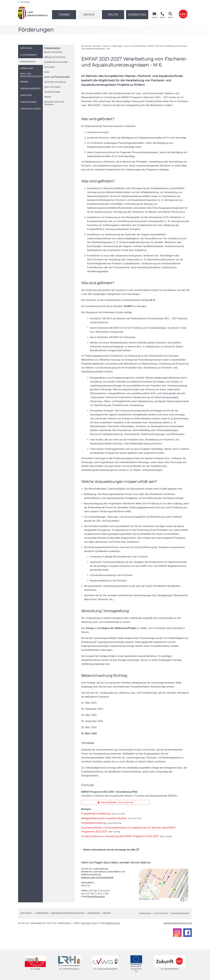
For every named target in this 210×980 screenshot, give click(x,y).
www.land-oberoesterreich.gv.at (178, 923)
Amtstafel (26, 913)
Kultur (47, 72)
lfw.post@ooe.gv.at (96, 896)
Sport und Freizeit (52, 87)
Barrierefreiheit (180, 913)
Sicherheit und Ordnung (55, 82)
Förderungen (52, 48)
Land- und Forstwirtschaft (57, 77)
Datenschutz (159, 913)
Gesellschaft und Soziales (56, 62)
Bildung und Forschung (55, 57)
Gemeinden (94, 913)
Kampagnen (42, 913)
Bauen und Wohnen (53, 52)
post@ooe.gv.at (113, 923)
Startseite (97, 46)
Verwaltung (137, 15)
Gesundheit (50, 67)
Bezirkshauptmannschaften (68, 913)
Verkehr (48, 97)
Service (89, 15)
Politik (113, 15)
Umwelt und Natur (52, 92)
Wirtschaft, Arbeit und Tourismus (54, 103)
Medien (107, 913)
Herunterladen (103, 802)
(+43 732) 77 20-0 (89, 923)
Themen (64, 15)
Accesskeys (24, 2)
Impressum (142, 913)
